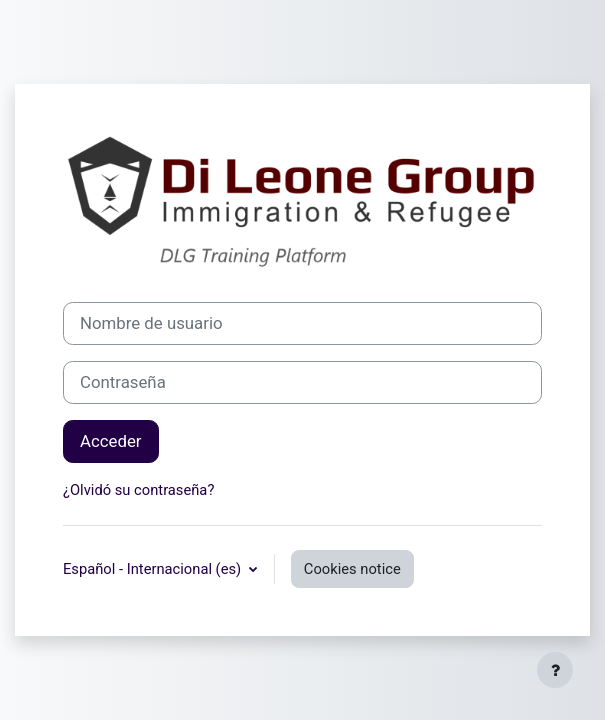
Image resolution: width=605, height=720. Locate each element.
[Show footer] (555, 670)
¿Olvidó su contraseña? (138, 490)
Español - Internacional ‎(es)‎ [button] (154, 569)
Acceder (111, 441)
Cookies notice (352, 569)
